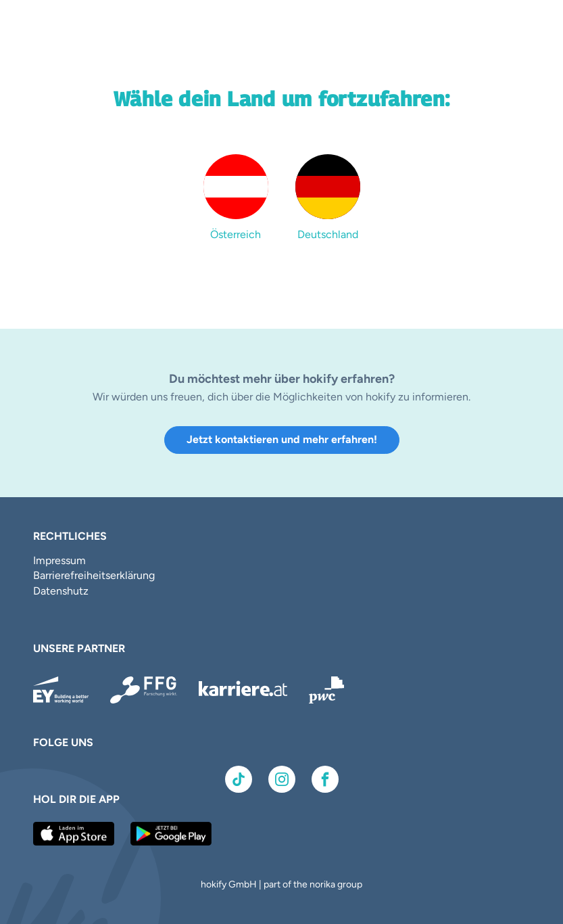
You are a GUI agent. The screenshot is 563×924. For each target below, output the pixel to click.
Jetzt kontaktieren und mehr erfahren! (282, 439)
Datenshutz (61, 591)
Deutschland (328, 234)
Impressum (59, 560)
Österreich (236, 234)
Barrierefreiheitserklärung (94, 575)
